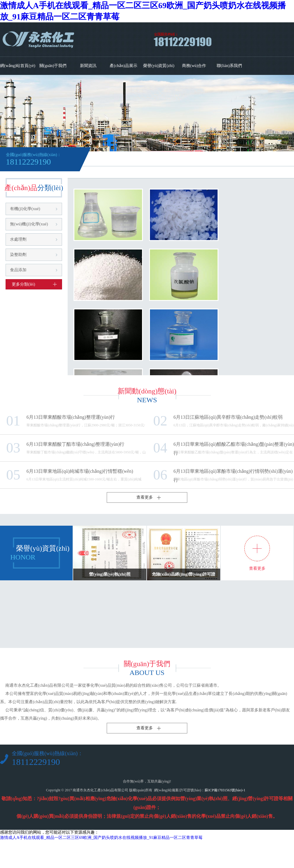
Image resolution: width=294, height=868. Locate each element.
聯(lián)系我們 (229, 66)
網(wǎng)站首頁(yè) (18, 66)
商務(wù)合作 (194, 66)
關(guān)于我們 (53, 66)
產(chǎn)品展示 (123, 66)
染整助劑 (18, 255)
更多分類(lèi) (23, 284)
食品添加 (18, 270)
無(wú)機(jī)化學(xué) (29, 224)
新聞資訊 (88, 66)
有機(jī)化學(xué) (25, 209)
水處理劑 (18, 239)
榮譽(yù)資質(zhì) (159, 66)
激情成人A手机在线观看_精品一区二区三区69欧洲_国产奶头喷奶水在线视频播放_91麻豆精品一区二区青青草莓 (101, 838)
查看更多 (145, 497)
